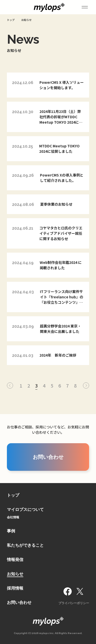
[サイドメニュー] (85, 7)
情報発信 (15, 560)
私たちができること (25, 545)
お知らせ (15, 574)
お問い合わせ (19, 602)
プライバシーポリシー (74, 603)
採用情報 (15, 588)
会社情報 (13, 517)
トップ (13, 495)
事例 (11, 531)
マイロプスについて (25, 510)
